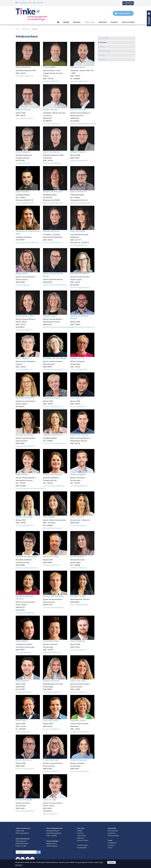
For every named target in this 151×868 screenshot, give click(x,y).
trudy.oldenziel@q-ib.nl (51, 771)
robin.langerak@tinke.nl (79, 486)
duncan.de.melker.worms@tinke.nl (83, 327)
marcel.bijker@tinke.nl (51, 81)
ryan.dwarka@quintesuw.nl (25, 203)
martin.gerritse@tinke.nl (52, 124)
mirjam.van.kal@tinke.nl (79, 369)
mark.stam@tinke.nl (23, 732)
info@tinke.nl (24, 3)
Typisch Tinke (25, 29)
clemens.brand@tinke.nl (79, 81)
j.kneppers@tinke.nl (23, 163)
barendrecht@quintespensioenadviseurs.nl (86, 124)
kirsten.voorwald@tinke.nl (25, 525)
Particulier (80, 833)
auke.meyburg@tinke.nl (79, 650)
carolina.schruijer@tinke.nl (53, 407)
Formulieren (112, 833)
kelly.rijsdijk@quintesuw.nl (52, 528)
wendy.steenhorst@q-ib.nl (25, 446)
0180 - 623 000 (38, 3)
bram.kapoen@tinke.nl (24, 692)
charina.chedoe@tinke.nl (79, 605)
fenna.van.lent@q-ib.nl (78, 692)
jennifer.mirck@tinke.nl (79, 568)
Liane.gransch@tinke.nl (79, 525)
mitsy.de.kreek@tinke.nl (79, 245)
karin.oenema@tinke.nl (24, 369)
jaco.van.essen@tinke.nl (52, 729)
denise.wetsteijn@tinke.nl (25, 811)
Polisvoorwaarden (113, 836)
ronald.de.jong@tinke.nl (51, 565)
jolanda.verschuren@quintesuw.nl (55, 443)
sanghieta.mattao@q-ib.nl (25, 613)
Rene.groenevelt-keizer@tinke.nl (55, 285)
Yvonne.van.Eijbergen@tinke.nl (27, 568)
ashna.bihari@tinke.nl (24, 652)
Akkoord (112, 862)
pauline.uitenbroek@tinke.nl (53, 203)
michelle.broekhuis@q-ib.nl (80, 287)
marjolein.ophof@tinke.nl (80, 732)
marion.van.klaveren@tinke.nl (54, 486)
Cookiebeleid (112, 843)
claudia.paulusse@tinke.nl (79, 771)
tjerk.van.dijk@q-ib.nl (50, 814)
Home (17, 29)
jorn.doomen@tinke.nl (78, 407)
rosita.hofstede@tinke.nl (52, 692)
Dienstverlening (113, 831)
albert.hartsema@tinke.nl (52, 163)
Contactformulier (82, 845)
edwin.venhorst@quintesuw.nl (81, 203)
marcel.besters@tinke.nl (24, 76)
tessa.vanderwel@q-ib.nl (24, 330)
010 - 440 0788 (52, 836)
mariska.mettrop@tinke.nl (53, 242)
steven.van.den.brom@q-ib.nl (53, 607)
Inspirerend (81, 838)
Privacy (110, 848)
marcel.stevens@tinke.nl (25, 118)
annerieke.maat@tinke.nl (52, 652)
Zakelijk (80, 831)
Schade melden (82, 848)
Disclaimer (111, 845)
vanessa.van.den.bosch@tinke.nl (27, 242)
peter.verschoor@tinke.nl (25, 769)
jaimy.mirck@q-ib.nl (23, 285)
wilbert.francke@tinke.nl (79, 160)
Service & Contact (83, 840)
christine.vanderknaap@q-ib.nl (54, 369)
